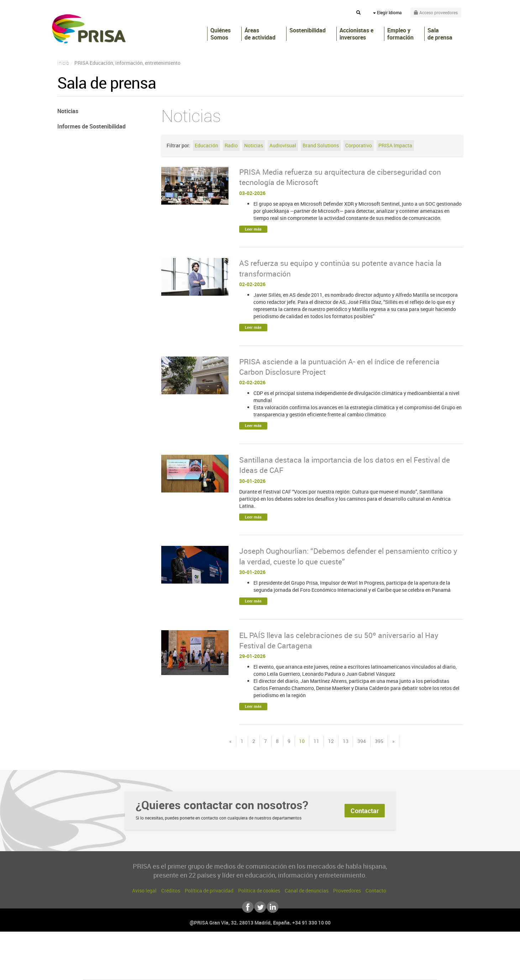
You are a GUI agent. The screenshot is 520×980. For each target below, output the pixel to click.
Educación (206, 145)
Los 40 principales (213, 949)
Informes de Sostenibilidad (91, 126)
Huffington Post (188, 959)
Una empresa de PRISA (115, 954)
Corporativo (359, 145)
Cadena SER (314, 949)
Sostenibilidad (308, 30)
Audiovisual (283, 145)
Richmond (174, 970)
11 (316, 741)
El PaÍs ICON (275, 970)
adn (360, 949)
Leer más (253, 229)
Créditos (171, 891)
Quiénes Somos (220, 34)
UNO (227, 959)
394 (362, 741)
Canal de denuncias (307, 891)
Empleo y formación (400, 34)
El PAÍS (178, 949)
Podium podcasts (244, 970)
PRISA (89, 29)
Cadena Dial (302, 959)
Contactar (365, 811)
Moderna (209, 970)
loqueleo (336, 970)
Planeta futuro (354, 959)
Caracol (387, 949)
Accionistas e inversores (356, 34)
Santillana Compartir (284, 949)
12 (331, 741)
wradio (248, 959)
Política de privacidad (209, 891)
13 (346, 741)
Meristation (370, 970)
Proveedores (347, 891)
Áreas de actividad (260, 34)
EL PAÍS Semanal (328, 959)
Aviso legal (144, 891)
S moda (304, 970)
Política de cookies (259, 891)
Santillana (246, 949)
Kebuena (380, 959)
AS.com (337, 949)
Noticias (254, 145)
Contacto (376, 891)
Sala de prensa (440, 34)
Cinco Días (275, 959)
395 (379, 741)
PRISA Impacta (395, 145)
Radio (231, 145)
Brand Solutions (321, 145)
